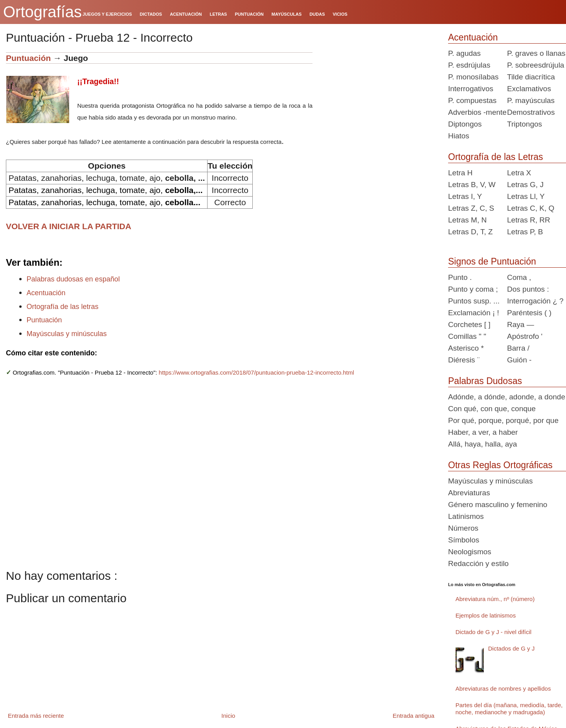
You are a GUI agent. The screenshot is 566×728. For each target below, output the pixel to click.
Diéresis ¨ (464, 360)
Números (463, 528)
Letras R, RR (529, 220)
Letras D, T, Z (470, 232)
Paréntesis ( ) (529, 313)
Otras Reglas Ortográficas (500, 465)
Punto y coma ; (473, 289)
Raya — (521, 324)
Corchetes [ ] (469, 324)
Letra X (519, 173)
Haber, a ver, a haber (483, 432)
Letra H (460, 173)
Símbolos (464, 540)
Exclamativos (529, 89)
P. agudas (464, 53)
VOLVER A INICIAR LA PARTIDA (69, 226)
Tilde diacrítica (531, 77)
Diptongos (465, 124)
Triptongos (525, 124)
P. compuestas (472, 100)
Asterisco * (466, 348)
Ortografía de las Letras (496, 157)
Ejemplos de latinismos (486, 615)
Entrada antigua (413, 716)
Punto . (460, 277)
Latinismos (466, 516)
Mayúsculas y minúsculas (67, 334)
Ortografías (42, 12)
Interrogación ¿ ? (535, 301)
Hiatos (459, 136)
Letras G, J (525, 185)
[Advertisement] (377, 101)
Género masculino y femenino (498, 505)
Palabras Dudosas (485, 381)
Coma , (519, 277)
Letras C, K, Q (531, 208)
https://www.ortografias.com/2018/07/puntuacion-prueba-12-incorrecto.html (256, 372)
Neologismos (470, 552)
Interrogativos (471, 89)
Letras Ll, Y (526, 196)
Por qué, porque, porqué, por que (503, 420)
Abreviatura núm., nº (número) (495, 599)
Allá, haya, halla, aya (482, 444)
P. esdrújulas (469, 65)
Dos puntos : (528, 289)
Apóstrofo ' (525, 336)
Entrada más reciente (36, 716)
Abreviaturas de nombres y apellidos (503, 688)
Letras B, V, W (472, 185)
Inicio (228, 716)
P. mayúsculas (531, 100)
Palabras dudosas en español (73, 279)
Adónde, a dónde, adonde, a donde (507, 397)
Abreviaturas (469, 493)
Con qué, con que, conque (492, 409)
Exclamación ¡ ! (474, 313)
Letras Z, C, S (471, 208)
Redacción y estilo (478, 563)
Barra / (518, 348)
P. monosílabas (473, 77)
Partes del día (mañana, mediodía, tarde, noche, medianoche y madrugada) (509, 709)
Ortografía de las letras (63, 307)
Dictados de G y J (511, 648)
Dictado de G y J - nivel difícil (493, 632)
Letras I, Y (465, 196)
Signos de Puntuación (492, 261)
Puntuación (28, 58)
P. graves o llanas (536, 53)
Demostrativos (531, 112)
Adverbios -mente (477, 112)
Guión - (519, 360)
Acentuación (46, 293)
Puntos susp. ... (474, 301)
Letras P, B (525, 232)
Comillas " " (467, 336)
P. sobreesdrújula (536, 65)
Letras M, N (467, 220)
